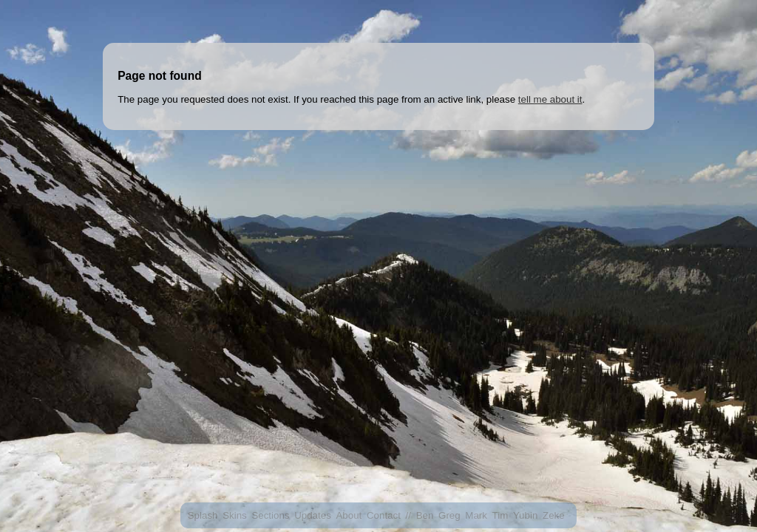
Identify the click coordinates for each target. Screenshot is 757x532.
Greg (449, 515)
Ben (425, 515)
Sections (270, 515)
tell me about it (550, 99)
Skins (235, 515)
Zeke (554, 515)
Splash (203, 515)
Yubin (525, 515)
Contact (384, 515)
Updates (313, 515)
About (349, 515)
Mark (476, 515)
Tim (500, 515)
